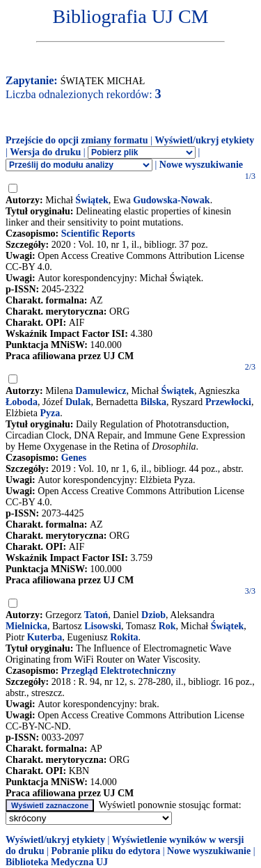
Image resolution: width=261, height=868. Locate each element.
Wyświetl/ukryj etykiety (204, 140)
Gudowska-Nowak (171, 200)
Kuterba (45, 637)
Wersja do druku (45, 152)
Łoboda (22, 402)
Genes (74, 458)
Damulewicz (101, 391)
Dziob (153, 615)
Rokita (124, 637)
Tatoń (96, 615)
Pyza (50, 413)
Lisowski (103, 626)
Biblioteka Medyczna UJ (57, 862)
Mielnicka (26, 626)
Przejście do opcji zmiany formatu (77, 140)
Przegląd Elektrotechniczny (119, 671)
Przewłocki (228, 402)
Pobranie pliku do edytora (105, 851)
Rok (167, 626)
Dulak (78, 402)
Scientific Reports (98, 234)
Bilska (153, 402)
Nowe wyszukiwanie (201, 165)
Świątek (92, 200)
